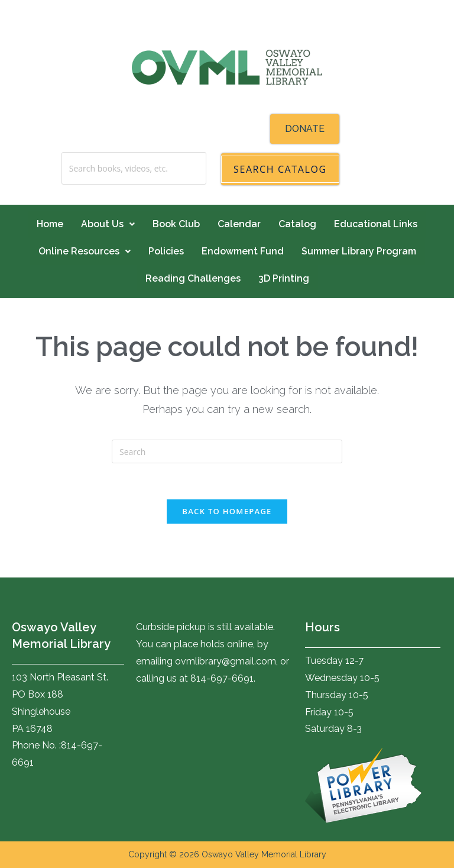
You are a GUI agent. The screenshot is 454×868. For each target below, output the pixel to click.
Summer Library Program (359, 251)
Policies (166, 251)
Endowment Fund (243, 251)
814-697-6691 (222, 678)
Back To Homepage (227, 511)
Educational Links (376, 224)
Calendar (239, 224)
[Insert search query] (227, 451)
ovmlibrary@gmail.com (226, 661)
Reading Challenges (193, 278)
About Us (108, 224)
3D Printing (284, 278)
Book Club (176, 224)
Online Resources (85, 251)
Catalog (297, 224)
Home (50, 224)
